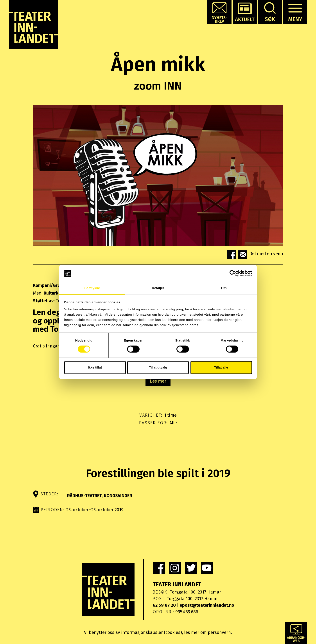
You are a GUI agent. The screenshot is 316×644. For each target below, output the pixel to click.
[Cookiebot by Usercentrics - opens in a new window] (233, 273)
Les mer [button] (158, 381)
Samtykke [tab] (92, 288)
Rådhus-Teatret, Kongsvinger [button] (100, 496)
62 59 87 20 (164, 605)
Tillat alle (221, 367)
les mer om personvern (207, 632)
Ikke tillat (95, 367)
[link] (159, 568)
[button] (219, 12)
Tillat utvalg (158, 367)
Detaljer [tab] (158, 288)
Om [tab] (224, 288)
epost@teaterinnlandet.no (207, 605)
